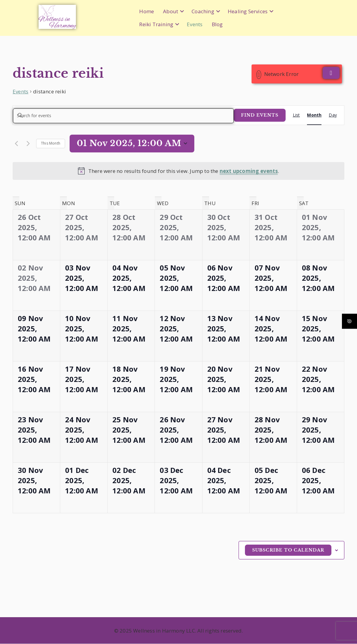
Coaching (203, 11)
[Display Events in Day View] (333, 115)
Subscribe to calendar (288, 550)
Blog (217, 24)
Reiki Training (156, 24)
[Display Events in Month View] (314, 115)
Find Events (260, 115)
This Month (51, 144)
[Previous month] (16, 144)
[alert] (178, 171)
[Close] (331, 73)
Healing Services (248, 11)
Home (147, 11)
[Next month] (28, 144)
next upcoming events (249, 171)
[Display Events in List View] (296, 115)
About (171, 11)
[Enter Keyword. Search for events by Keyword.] (123, 116)
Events (195, 24)
